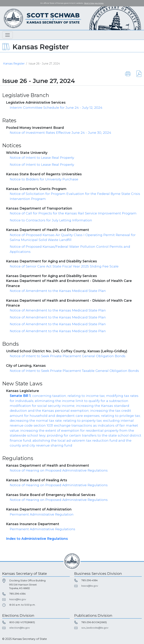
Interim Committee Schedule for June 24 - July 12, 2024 (56, 107)
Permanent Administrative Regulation (42, 514)
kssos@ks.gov (18, 599)
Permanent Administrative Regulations (42, 529)
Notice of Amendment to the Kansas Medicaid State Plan (58, 291)
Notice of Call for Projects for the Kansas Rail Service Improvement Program (73, 213)
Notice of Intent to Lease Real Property (42, 158)
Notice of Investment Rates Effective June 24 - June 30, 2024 (60, 133)
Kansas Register (14, 64)
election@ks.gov (20, 628)
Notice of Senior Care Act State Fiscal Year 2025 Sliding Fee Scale (64, 266)
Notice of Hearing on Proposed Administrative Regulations (59, 470)
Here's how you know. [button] (94, 3)
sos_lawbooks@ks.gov (95, 628)
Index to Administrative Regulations (37, 539)
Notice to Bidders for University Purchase (44, 179)
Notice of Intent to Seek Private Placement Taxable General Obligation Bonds (74, 371)
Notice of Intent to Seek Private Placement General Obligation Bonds (68, 356)
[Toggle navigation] (7, 35)
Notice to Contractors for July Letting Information (51, 220)
